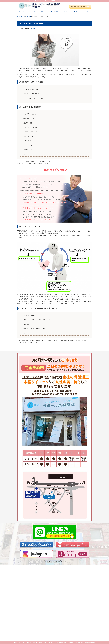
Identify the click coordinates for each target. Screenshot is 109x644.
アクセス (87, 11)
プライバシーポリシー (52, 642)
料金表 (33, 11)
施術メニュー (44, 11)
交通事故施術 (54, 11)
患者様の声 (65, 11)
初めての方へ (22, 11)
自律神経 (28, 17)
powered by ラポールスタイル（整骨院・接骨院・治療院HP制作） (82, 642)
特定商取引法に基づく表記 (63, 642)
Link (74, 561)
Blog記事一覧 (21, 17)
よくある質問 (76, 11)
